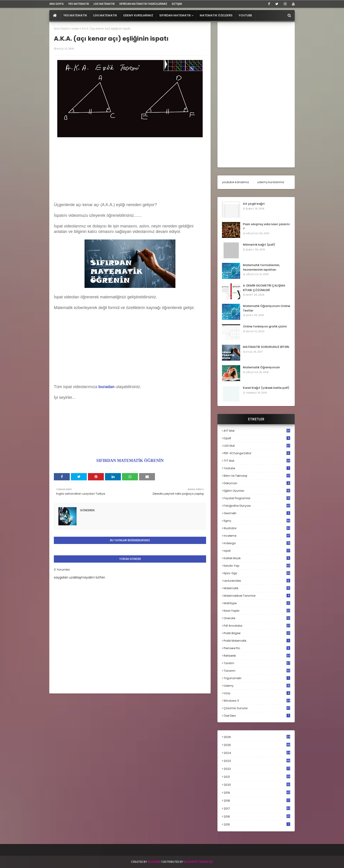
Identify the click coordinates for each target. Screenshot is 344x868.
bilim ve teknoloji (257, 476)
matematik (257, 588)
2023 (257, 761)
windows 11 (257, 701)
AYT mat (257, 431)
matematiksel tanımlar (257, 596)
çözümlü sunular (257, 708)
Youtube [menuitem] (245, 15)
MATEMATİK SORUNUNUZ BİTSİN (266, 347)
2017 (257, 809)
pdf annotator (257, 626)
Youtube (257, 468)
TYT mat (257, 461)
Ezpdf (257, 438)
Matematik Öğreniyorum (261, 367)
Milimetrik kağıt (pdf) (259, 245)
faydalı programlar (257, 498)
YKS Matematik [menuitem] (75, 15)
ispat (257, 551)
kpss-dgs (257, 573)
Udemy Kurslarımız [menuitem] (138, 15)
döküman (257, 483)
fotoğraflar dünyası (257, 506)
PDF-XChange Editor (257, 453)
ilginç (257, 521)
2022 (257, 769)
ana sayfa (56, 4)
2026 (257, 737)
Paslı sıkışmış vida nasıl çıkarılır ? (266, 226)
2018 (257, 801)
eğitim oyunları (257, 491)
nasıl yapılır (257, 611)
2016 (257, 817)
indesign (257, 543)
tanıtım (257, 663)
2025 (257, 745)
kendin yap (257, 566)
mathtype (257, 603)
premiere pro (257, 648)
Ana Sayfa (61, 29)
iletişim (177, 4)
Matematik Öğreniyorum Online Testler (267, 308)
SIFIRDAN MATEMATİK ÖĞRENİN (130, 461)
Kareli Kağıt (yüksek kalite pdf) (266, 388)
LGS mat (257, 446)
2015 (257, 824)
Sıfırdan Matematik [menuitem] (175, 15)
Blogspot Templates (199, 862)
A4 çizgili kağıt (254, 204)
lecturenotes (257, 581)
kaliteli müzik (257, 558)
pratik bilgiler (257, 633)
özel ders (257, 716)
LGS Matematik (104, 4)
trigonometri (257, 678)
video (75, 29)
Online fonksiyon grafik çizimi (265, 326)
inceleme (257, 536)
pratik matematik (257, 641)
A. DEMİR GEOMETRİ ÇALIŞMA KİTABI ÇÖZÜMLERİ (264, 288)
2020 (257, 785)
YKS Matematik (79, 4)
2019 (257, 793)
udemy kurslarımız (271, 182)
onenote (257, 618)
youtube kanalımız (236, 182)
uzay (257, 693)
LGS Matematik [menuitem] (105, 15)
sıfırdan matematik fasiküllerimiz (143, 4)
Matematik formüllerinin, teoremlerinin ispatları (261, 267)
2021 (257, 777)
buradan (106, 387)
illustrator (257, 528)
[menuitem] (55, 15)
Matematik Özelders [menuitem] (216, 15)
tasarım (257, 671)
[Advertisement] (130, 170)
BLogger (154, 862)
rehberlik (257, 656)
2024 (257, 753)
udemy (257, 686)
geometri (257, 513)
